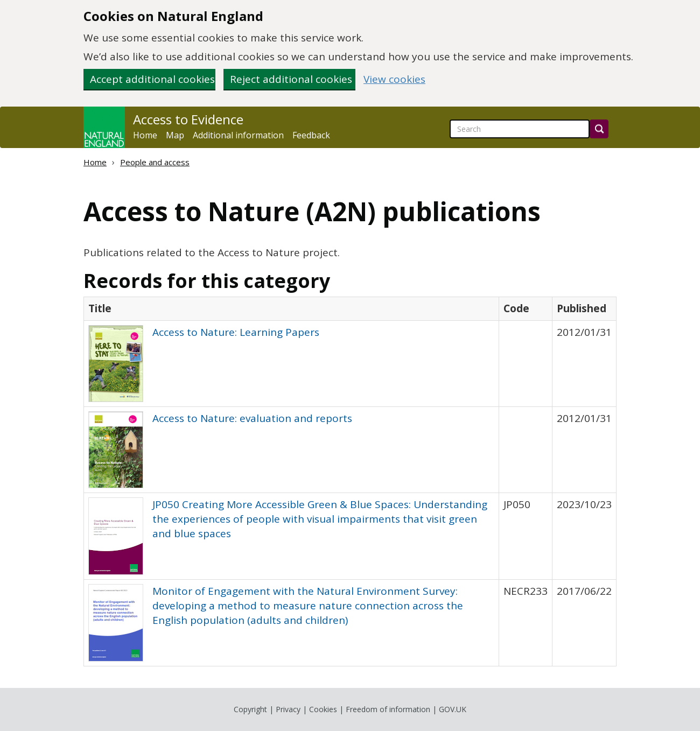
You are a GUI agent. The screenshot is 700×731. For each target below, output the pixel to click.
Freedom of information (388, 709)
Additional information (238, 135)
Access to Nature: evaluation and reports (252, 418)
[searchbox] (520, 129)
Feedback (311, 135)
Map (175, 135)
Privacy (288, 709)
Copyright (250, 709)
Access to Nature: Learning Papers (236, 332)
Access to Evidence (188, 120)
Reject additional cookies (291, 79)
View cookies (394, 79)
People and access (155, 162)
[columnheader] (292, 308)
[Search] (599, 129)
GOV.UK (453, 709)
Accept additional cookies (152, 79)
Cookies (323, 709)
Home (145, 135)
